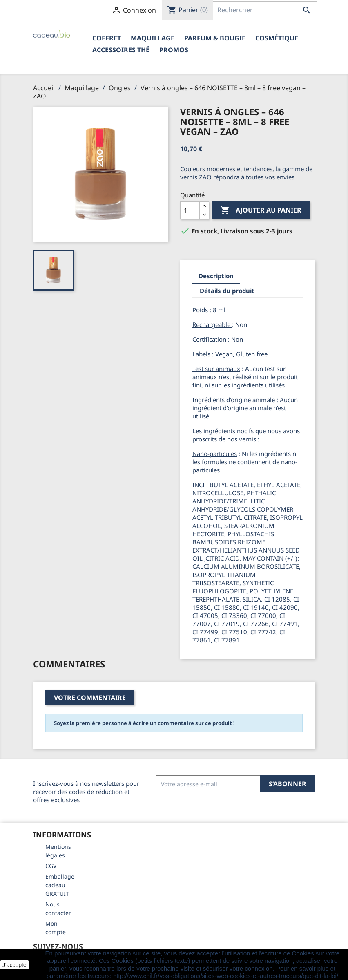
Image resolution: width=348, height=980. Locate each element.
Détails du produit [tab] (227, 291)
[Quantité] (190, 210)
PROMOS (174, 50)
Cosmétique (277, 38)
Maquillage (153, 38)
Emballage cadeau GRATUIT (60, 885)
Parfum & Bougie (215, 38)
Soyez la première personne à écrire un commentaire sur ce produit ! (144, 723)
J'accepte (14, 965)
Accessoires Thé (121, 50)
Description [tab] (216, 276)
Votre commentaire (90, 698)
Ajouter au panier (261, 210)
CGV (51, 866)
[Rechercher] (265, 10)
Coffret (107, 38)
